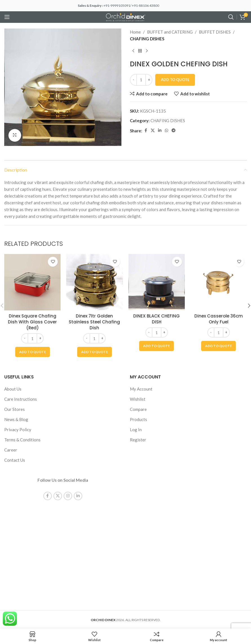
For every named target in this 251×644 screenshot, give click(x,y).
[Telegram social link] (174, 131)
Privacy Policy (18, 430)
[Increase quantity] (149, 80)
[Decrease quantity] (133, 80)
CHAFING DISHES (147, 39)
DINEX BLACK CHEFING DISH (156, 319)
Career (11, 450)
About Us (13, 389)
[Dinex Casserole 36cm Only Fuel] (219, 282)
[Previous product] (133, 51)
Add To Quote (175, 80)
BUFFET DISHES (215, 32)
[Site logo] (126, 16)
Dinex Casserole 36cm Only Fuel (219, 319)
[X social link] (153, 131)
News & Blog (16, 419)
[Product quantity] (141, 80)
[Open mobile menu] (7, 17)
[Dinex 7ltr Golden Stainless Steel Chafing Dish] (94, 282)
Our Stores (15, 409)
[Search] (231, 17)
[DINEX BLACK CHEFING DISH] (157, 282)
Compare (138, 409)
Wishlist (138, 399)
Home (135, 32)
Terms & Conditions (22, 440)
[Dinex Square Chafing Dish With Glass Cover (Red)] (32, 282)
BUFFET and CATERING (170, 32)
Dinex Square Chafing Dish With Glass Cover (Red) (32, 322)
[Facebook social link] (146, 131)
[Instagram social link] (68, 491)
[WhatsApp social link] (166, 131)
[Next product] (147, 51)
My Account (141, 389)
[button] (33, 352)
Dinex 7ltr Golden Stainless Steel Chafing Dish (94, 322)
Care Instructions (21, 399)
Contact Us (15, 460)
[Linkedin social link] (160, 131)
